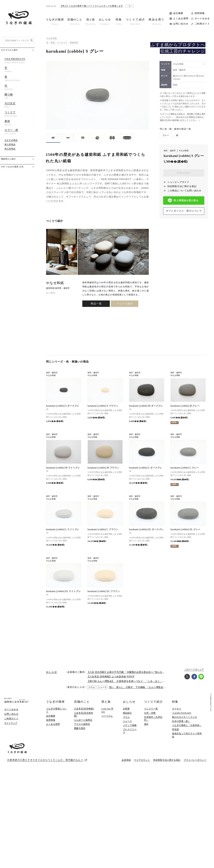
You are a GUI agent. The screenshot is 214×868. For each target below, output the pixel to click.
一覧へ (130, 6)
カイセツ (177, 713)
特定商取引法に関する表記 (182, 186)
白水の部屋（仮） (181, 726)
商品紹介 (128, 717)
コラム (126, 721)
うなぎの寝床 (55, 706)
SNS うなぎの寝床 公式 (12, 167)
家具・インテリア (59, 43)
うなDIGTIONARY (182, 717)
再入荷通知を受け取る (183, 201)
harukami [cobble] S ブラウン (103, 406)
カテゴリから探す (10, 50)
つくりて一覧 (151, 713)
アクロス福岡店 (82, 729)
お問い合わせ (181, 24)
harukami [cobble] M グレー (185, 406)
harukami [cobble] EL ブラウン (104, 596)
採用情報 (200, 13)
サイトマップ (11, 728)
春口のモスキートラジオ (185, 721)
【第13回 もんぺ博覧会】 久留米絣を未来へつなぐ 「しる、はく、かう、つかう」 (133, 686)
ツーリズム (107, 720)
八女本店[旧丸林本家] (84, 719)
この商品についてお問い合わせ (184, 191)
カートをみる (202, 19)
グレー (166, 135)
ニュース (128, 726)
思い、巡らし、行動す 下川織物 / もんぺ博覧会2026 (139, 692)
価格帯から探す (8, 159)
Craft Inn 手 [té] (107, 715)
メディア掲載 (130, 730)
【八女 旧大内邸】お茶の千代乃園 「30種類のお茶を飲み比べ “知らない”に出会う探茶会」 (136, 677)
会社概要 (178, 13)
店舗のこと (82, 706)
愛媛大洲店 (80, 733)
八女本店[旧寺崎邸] (84, 713)
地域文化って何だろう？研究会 (187, 739)
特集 (175, 706)
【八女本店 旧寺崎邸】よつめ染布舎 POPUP (111, 681)
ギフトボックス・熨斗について (184, 211)
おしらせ (129, 706)
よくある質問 (181, 19)
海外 (146, 729)
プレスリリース (130, 735)
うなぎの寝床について (56, 715)
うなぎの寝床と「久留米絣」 (187, 730)
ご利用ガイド (202, 24)
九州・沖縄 (150, 717)
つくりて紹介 (125, 304)
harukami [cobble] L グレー (185, 469)
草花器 (175, 734)
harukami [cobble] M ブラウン (103, 468)
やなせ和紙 (52, 38)
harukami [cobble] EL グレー (186, 532)
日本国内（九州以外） (153, 723)
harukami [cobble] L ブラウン (103, 532)
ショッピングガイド (178, 182)
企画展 (126, 713)
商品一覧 (96, 304)
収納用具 (74, 43)
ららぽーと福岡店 (83, 724)
